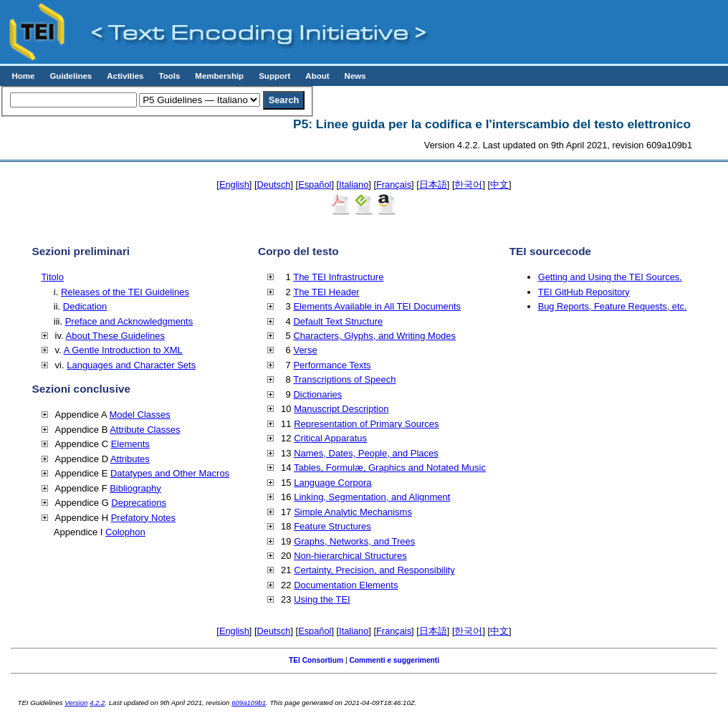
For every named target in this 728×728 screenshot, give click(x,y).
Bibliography (135, 488)
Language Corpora (332, 483)
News (355, 76)
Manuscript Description (341, 409)
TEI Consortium (316, 660)
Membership (219, 76)
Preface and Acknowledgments (129, 321)
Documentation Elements (346, 585)
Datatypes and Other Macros (170, 473)
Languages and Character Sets (131, 365)
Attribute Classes (145, 430)
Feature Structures (332, 526)
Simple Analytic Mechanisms (353, 512)
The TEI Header (326, 292)
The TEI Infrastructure (338, 277)
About (317, 76)
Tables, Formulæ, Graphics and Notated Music (390, 468)
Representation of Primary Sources (366, 424)
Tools (169, 76)
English (234, 185)
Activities (125, 76)
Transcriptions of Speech (344, 379)
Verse (305, 350)
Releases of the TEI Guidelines (125, 292)
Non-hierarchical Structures (350, 556)
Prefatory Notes (143, 518)
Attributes (130, 459)
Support (274, 76)
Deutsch (274, 185)
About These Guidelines (116, 336)
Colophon (125, 532)
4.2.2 (97, 703)
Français (394, 185)
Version (76, 703)
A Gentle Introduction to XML (123, 350)
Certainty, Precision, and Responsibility (374, 570)
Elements (130, 444)
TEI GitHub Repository (584, 292)
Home (23, 76)
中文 (499, 185)
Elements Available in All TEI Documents (377, 306)
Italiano (354, 185)
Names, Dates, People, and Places (366, 453)
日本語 (433, 185)
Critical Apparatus (330, 438)
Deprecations (139, 503)
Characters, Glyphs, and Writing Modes (374, 336)
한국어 (468, 185)
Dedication (85, 306)
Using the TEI (322, 599)
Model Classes (139, 415)
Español (315, 185)
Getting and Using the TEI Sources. (610, 277)
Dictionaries (317, 394)
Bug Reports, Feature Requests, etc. (613, 306)
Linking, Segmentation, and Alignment (372, 497)
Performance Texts (332, 365)
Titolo (53, 277)
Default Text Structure (338, 321)
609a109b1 (249, 703)
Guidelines (71, 76)
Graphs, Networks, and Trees (354, 541)
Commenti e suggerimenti (394, 660)
